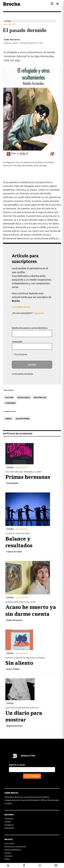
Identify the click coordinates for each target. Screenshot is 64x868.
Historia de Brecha (13, 850)
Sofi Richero (12, 483)
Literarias (10, 403)
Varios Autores (14, 551)
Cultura (8, 21)
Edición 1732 (40, 397)
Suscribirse (9, 843)
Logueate (38, 313)
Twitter (8, 822)
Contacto (9, 856)
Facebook (9, 818)
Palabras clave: (10, 411)
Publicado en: (9, 390)
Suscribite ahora (21, 307)
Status (7, 859)
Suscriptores (23, 419)
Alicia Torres (13, 669)
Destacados (24, 397)
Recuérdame (20, 354)
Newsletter (9, 828)
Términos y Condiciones (15, 846)
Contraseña (17, 342)
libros (8, 419)
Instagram (9, 825)
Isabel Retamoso (12, 39)
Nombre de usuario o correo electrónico (30, 328)
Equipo (8, 853)
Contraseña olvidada (22, 374)
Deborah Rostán (14, 726)
